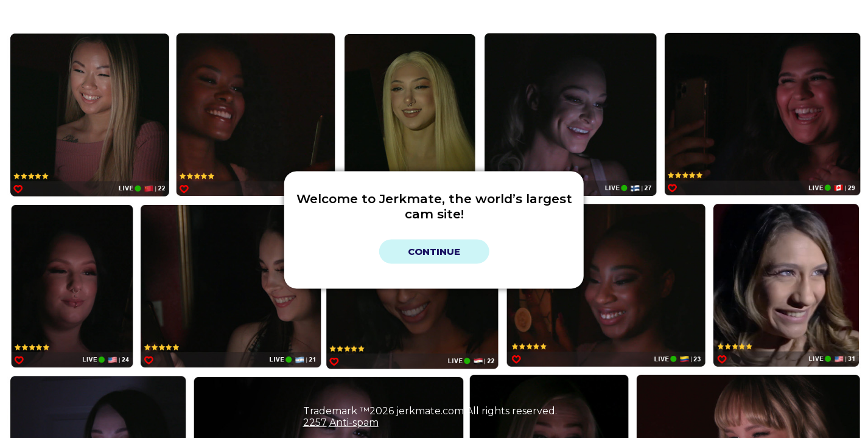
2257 (315, 422)
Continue (434, 252)
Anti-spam (354, 422)
